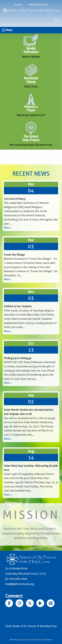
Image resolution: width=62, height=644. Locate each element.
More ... (8, 228)
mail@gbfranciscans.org (20, 584)
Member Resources (39, 5)
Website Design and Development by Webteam (31, 640)
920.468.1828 (18, 579)
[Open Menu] (4, 30)
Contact (18, 5)
